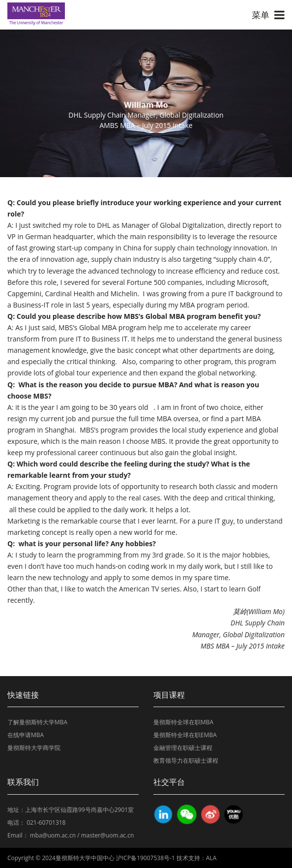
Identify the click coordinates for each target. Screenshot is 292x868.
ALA (211, 858)
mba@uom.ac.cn (53, 835)
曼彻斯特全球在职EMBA (185, 735)
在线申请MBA (26, 735)
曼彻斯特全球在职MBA (183, 722)
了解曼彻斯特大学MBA (37, 722)
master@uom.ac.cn (108, 835)
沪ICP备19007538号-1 (146, 858)
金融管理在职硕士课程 (183, 748)
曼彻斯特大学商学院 (34, 748)
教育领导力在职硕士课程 (186, 760)
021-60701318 (46, 822)
